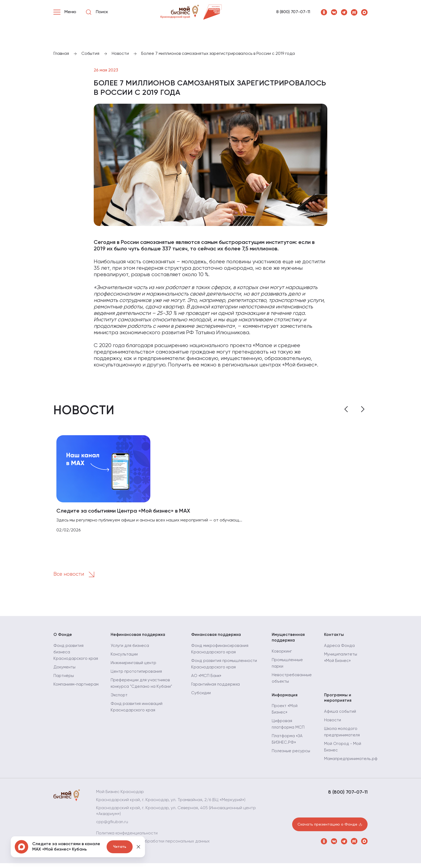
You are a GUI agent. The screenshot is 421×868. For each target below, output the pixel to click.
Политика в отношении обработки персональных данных (155, 846)
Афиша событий (340, 716)
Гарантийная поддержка (216, 687)
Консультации (125, 657)
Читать (120, 847)
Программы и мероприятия (338, 702)
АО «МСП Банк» (207, 679)
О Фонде (63, 637)
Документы (65, 677)
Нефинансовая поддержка (139, 637)
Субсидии (201, 696)
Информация (285, 699)
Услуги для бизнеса (130, 649)
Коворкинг (282, 655)
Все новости (77, 576)
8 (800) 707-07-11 (293, 12)
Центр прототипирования (137, 675)
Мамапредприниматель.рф (352, 764)
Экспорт (119, 698)
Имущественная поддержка (289, 640)
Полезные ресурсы (291, 756)
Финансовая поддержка (217, 637)
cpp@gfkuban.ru (113, 827)
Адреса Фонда (339, 649)
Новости (333, 725)
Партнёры (64, 685)
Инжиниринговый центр (135, 666)
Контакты (334, 637)
